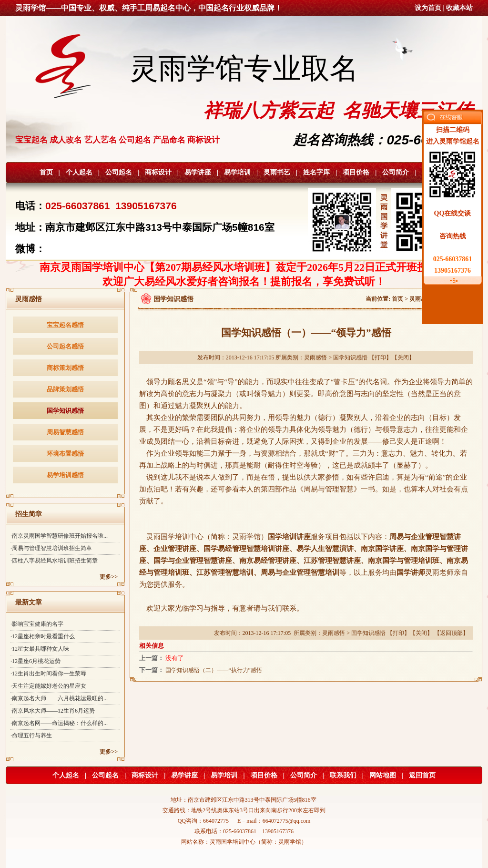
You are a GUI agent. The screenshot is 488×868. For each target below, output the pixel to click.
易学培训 (237, 172)
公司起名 (119, 172)
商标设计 (158, 172)
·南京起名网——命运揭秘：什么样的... (59, 723)
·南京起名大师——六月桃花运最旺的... (59, 698)
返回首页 (422, 775)
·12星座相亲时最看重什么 (43, 636)
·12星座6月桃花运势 (36, 661)
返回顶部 (451, 633)
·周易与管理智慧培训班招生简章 (51, 548)
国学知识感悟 (65, 411)
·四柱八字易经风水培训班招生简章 (54, 561)
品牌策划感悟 (65, 389)
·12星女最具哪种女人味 (40, 649)
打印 (380, 357)
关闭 (403, 357)
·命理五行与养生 (31, 735)
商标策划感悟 (65, 368)
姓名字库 (316, 172)
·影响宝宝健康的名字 (37, 624)
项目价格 (356, 172)
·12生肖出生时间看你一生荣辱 (48, 674)
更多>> (109, 577)
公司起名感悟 (65, 346)
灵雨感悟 (421, 299)
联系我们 (343, 775)
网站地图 (383, 775)
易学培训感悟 (65, 475)
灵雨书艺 (277, 172)
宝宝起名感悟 (65, 325)
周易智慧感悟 (65, 432)
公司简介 (396, 172)
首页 (46, 172)
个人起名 (79, 172)
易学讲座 (198, 172)
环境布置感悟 (65, 454)
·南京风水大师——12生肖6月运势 (53, 711)
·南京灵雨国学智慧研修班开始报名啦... (59, 536)
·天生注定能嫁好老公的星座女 (48, 686)
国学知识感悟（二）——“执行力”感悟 (214, 670)
